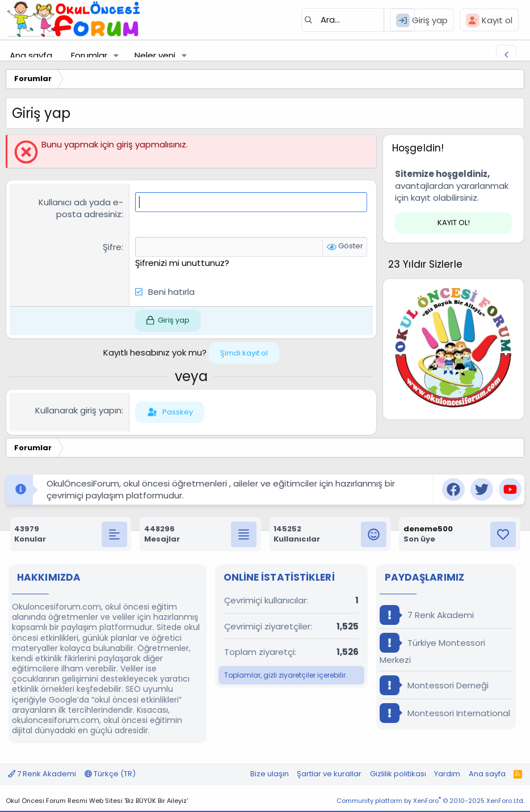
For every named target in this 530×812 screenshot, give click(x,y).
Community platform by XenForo (430, 801)
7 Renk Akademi (427, 615)
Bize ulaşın (270, 774)
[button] (116, 55)
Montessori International (445, 713)
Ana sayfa (31, 55)
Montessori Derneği (434, 685)
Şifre (112, 247)
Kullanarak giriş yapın (78, 410)
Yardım (447, 774)
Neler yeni (155, 55)
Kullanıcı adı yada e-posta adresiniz (81, 208)
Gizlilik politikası (398, 774)
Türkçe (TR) (110, 774)
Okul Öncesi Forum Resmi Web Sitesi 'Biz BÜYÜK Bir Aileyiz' (97, 801)
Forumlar (89, 55)
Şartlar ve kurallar (329, 774)
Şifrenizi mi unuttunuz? (182, 263)
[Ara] (358, 20)
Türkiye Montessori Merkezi (432, 649)
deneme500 (428, 529)
